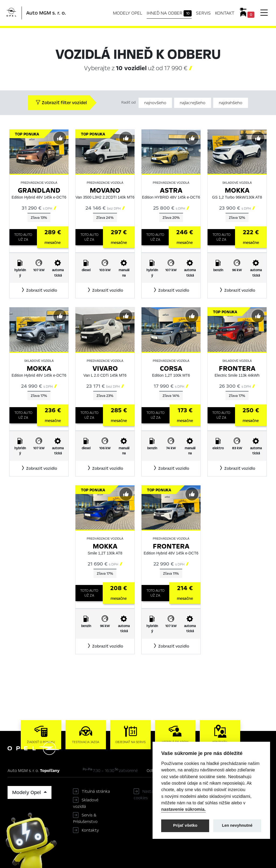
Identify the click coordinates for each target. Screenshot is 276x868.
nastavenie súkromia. (183, 809)
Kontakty (90, 830)
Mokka (237, 190)
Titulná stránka (96, 791)
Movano (105, 190)
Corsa (171, 368)
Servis (203, 13)
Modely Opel (128, 13)
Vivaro (105, 368)
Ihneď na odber (169, 13)
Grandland (39, 190)
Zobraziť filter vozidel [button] (61, 103)
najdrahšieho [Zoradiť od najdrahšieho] (231, 103)
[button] (39, 290)
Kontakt (225, 13)
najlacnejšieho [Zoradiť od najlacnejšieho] (193, 103)
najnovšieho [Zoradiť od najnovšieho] (155, 103)
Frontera (237, 368)
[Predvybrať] (60, 138)
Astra (171, 190)
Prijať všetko (185, 825)
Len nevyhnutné (237, 825)
